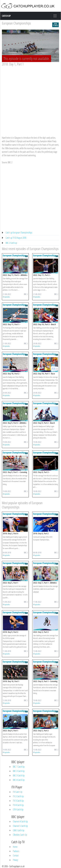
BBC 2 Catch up (11, 243)
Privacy (15, 860)
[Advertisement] (31, 98)
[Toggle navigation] (55, 16)
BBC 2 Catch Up (19, 771)
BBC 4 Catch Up (19, 780)
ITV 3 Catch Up (18, 801)
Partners (16, 851)
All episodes (6, 297)
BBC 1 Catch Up (19, 767)
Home (15, 847)
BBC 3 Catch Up (19, 775)
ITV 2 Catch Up (18, 796)
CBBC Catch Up (19, 830)
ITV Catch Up (18, 792)
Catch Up (6, 16)
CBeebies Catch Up (20, 835)
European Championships (16, 23)
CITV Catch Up (18, 809)
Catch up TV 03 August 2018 (16, 238)
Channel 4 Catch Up (20, 822)
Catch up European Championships (19, 233)
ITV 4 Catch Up (18, 805)
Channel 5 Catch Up (20, 826)
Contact (16, 856)
